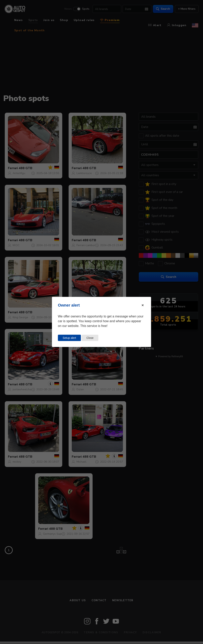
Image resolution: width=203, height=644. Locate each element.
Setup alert (69, 338)
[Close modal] (143, 305)
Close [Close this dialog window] (90, 338)
